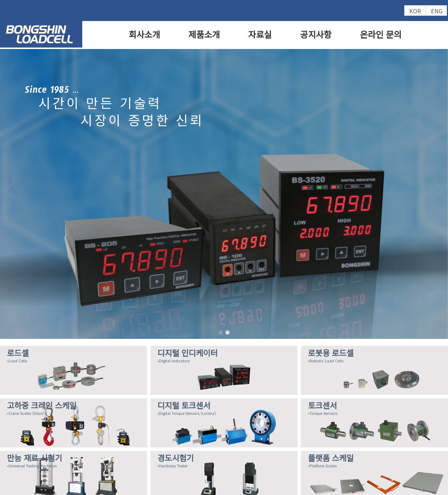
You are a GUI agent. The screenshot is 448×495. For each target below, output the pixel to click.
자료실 (260, 35)
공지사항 (316, 35)
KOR (415, 11)
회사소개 (144, 35)
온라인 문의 (381, 35)
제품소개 (204, 35)
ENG (437, 11)
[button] (439, 190)
